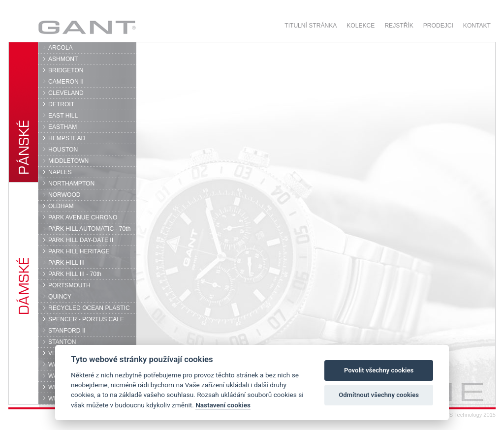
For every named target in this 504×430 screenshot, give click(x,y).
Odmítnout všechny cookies (379, 395)
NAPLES (60, 172)
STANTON (62, 342)
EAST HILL (63, 116)
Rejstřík (399, 26)
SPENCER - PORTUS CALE (86, 319)
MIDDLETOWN (68, 161)
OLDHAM (61, 206)
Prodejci (438, 26)
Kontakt (477, 26)
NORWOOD (64, 195)
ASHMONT (63, 59)
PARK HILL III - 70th (75, 274)
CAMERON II (66, 82)
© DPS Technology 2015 (466, 415)
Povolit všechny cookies (379, 370)
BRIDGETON (66, 70)
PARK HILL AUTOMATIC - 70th (89, 229)
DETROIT (61, 104)
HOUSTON (63, 150)
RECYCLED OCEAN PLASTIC (89, 308)
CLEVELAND (66, 93)
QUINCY (60, 297)
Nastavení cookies (223, 405)
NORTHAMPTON (71, 184)
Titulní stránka (311, 26)
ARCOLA (61, 48)
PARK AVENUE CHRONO (83, 217)
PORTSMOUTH (69, 285)
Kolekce (361, 26)
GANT (87, 27)
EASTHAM (63, 127)
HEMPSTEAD (67, 138)
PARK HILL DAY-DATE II (81, 240)
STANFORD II (67, 331)
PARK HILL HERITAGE (79, 251)
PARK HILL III (66, 263)
